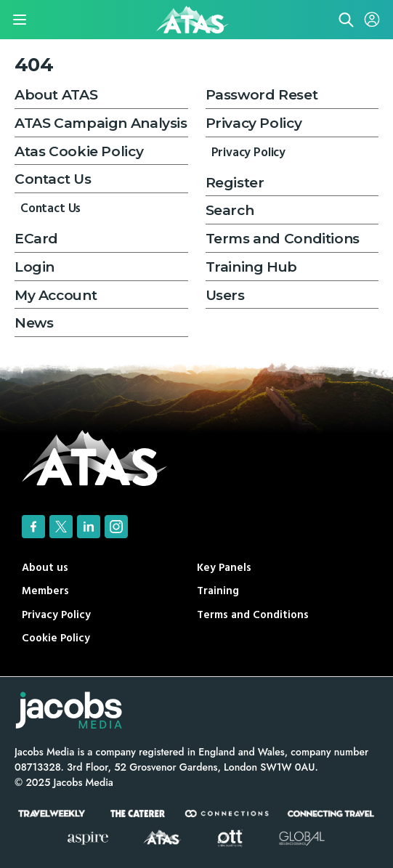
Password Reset (262, 95)
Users (225, 295)
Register (235, 183)
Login (35, 267)
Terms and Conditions (283, 239)
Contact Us (53, 179)
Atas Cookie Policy (79, 151)
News (34, 323)
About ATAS (56, 95)
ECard (36, 239)
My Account (56, 295)
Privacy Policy (254, 123)
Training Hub (251, 267)
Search (230, 210)
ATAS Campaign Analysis (101, 123)
